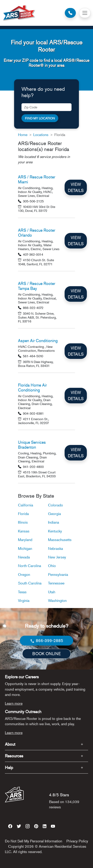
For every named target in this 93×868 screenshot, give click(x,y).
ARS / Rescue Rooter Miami (37, 179)
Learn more (14, 703)
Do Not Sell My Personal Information (34, 841)
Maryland (25, 540)
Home (23, 135)
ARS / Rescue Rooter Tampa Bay (37, 286)
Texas (22, 592)
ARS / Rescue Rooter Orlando (37, 233)
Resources (14, 756)
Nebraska (55, 548)
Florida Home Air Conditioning (32, 387)
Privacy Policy (77, 841)
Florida (23, 514)
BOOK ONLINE (46, 654)
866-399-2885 (46, 641)
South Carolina (30, 583)
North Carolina (30, 566)
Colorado (55, 505)
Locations (41, 135)
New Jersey (57, 557)
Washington (57, 600)
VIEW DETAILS (76, 187)
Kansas (24, 531)
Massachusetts (60, 540)
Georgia (54, 514)
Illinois (23, 522)
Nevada (24, 557)
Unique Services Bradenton (32, 445)
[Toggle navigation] (85, 13)
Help (9, 768)
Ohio (52, 566)
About (10, 744)
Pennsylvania (58, 574)
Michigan (25, 548)
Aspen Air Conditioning (38, 341)
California (26, 505)
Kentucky (55, 531)
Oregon (24, 574)
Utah (52, 592)
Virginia (24, 600)
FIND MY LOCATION (40, 118)
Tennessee (56, 583)
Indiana (54, 522)
